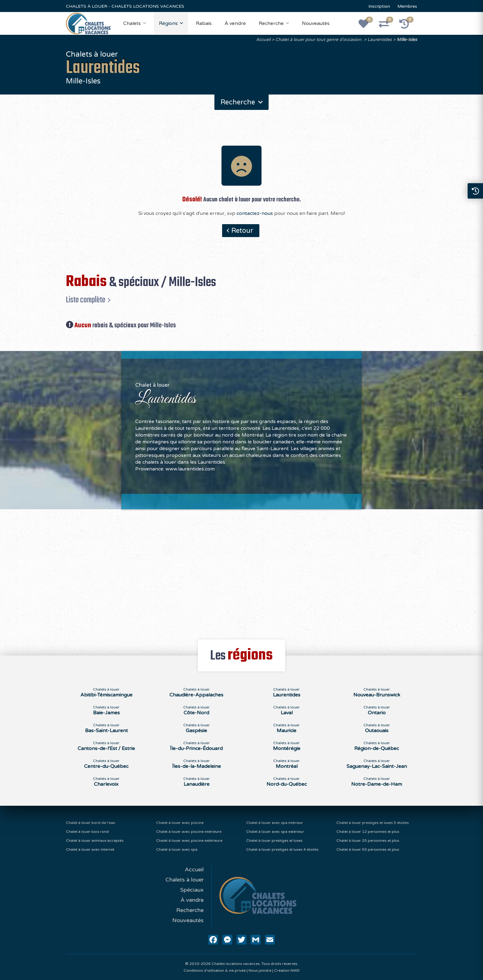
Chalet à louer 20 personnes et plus (368, 841)
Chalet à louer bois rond (87, 832)
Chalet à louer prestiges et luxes (274, 841)
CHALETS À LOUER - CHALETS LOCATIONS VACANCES (125, 6)
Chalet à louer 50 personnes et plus (368, 849)
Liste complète (86, 300)
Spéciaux (192, 890)
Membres (407, 6)
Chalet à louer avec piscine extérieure (189, 841)
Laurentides (380, 40)
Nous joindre (260, 970)
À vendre (235, 23)
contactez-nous (255, 213)
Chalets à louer (185, 880)
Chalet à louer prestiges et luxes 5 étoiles (373, 823)
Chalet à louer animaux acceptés (95, 841)
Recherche (271, 23)
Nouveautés (316, 23)
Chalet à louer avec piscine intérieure (189, 832)
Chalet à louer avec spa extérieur (275, 832)
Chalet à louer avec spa (177, 849)
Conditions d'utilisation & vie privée (215, 970)
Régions (168, 23)
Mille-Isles (407, 40)
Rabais (204, 23)
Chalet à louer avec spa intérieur (275, 823)
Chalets (132, 23)
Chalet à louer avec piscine (180, 823)
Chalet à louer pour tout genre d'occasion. (319, 40)
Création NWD (287, 970)
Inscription (379, 6)
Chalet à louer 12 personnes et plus (368, 832)
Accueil (263, 40)
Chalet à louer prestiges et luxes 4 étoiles (282, 849)
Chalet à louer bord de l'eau (91, 823)
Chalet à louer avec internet (90, 849)
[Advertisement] (242, 571)
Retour (242, 231)
